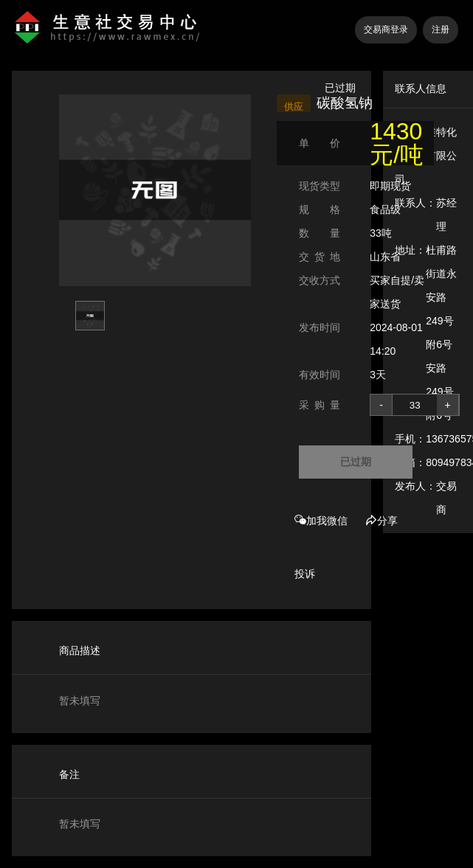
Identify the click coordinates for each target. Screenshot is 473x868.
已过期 (356, 462)
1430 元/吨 (397, 143)
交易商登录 (386, 29)
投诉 (305, 574)
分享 (381, 521)
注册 (441, 29)
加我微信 (321, 521)
